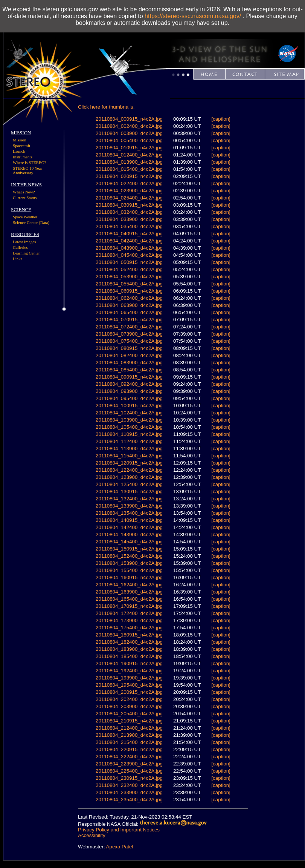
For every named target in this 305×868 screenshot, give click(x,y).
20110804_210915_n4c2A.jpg (129, 721)
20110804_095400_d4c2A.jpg (129, 398)
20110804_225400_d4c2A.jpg (129, 771)
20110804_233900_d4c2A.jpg (129, 792)
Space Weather (25, 217)
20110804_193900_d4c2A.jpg (129, 678)
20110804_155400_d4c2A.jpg (129, 570)
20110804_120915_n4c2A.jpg (129, 463)
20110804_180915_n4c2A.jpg (129, 635)
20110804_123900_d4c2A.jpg (129, 477)
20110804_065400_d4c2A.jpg (129, 312)
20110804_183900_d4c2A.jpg (129, 649)
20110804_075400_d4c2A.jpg (129, 341)
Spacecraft (21, 146)
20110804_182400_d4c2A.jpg (129, 642)
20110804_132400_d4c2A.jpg (129, 499)
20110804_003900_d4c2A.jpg (129, 133)
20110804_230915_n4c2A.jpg (129, 778)
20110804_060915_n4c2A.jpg (129, 291)
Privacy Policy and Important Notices (119, 830)
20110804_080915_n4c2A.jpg (129, 348)
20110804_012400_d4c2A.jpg (129, 155)
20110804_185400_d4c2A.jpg (129, 656)
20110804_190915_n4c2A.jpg (129, 663)
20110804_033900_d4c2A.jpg (129, 219)
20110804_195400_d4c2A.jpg (129, 685)
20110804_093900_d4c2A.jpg (129, 391)
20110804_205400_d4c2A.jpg (129, 714)
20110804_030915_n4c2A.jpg (129, 205)
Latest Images (24, 242)
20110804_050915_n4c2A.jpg (129, 262)
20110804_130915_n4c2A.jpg (129, 492)
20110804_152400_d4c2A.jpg (129, 556)
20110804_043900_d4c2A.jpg (129, 248)
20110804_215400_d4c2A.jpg (129, 742)
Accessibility (92, 835)
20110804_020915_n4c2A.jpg (129, 176)
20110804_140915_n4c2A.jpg (129, 520)
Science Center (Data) (31, 222)
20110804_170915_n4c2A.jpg (129, 606)
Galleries (20, 247)
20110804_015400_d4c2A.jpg (129, 169)
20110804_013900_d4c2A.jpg (129, 162)
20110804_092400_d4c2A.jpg (129, 384)
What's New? (24, 192)
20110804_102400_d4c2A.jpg (129, 413)
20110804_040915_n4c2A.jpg (129, 234)
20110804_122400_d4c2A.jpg (129, 470)
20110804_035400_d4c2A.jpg (129, 226)
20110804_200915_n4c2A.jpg (129, 692)
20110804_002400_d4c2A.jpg (129, 126)
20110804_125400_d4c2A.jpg (129, 484)
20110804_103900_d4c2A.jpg (129, 420)
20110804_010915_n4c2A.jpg (129, 148)
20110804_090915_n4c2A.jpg (129, 377)
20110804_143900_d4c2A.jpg (129, 534)
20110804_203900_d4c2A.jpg (129, 706)
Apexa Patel (120, 847)
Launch (19, 151)
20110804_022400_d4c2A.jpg (129, 183)
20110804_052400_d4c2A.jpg (129, 269)
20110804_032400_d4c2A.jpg (129, 212)
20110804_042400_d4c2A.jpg (129, 241)
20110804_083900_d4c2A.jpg (129, 363)
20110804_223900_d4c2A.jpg (129, 764)
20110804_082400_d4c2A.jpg (129, 355)
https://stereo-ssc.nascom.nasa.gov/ (193, 16)
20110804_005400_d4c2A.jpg (129, 140)
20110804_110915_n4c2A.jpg (129, 434)
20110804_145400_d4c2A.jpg (129, 542)
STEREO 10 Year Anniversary (27, 170)
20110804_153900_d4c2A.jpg (129, 563)
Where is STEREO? (30, 163)
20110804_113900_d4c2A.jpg (129, 449)
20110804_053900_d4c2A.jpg (129, 277)
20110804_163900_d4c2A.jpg (129, 592)
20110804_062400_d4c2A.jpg (129, 298)
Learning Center (26, 253)
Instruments (23, 157)
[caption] (221, 119)
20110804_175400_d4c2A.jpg (129, 628)
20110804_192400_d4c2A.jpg (129, 671)
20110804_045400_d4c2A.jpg (129, 255)
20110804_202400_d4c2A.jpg (129, 699)
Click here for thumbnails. (106, 107)
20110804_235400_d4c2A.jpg (129, 800)
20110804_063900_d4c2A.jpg (129, 305)
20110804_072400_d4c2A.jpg (129, 327)
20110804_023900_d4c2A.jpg (129, 191)
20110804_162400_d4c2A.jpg (129, 585)
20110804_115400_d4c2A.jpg (129, 456)
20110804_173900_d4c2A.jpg (129, 620)
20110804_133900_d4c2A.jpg (129, 506)
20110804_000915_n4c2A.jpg (129, 119)
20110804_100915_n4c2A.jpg (129, 406)
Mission (19, 140)
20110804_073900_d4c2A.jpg (129, 334)
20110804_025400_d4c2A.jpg (129, 198)
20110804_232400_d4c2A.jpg (129, 785)
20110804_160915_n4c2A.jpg (129, 577)
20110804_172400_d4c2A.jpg (129, 613)
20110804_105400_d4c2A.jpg (129, 427)
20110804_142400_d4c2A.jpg (129, 527)
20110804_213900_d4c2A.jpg (129, 735)
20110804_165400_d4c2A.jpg (129, 599)
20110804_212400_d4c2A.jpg (129, 728)
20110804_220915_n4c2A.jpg (129, 749)
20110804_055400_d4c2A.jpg (129, 284)
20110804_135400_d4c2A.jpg (129, 513)
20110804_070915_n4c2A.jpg (129, 320)
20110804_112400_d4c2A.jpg (129, 441)
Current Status (25, 198)
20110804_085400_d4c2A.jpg (129, 370)
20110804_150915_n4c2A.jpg (129, 549)
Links (18, 259)
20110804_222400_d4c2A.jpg (129, 757)
